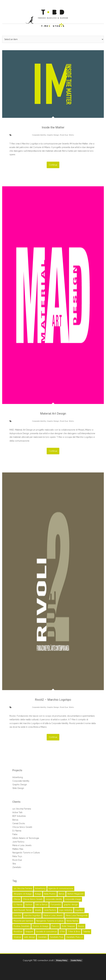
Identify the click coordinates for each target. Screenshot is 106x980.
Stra (14, 863)
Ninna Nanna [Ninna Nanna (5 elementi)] (72, 920)
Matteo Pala (18, 848)
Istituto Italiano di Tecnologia (26, 837)
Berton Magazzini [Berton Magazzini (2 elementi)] (75, 893)
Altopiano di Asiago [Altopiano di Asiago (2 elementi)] (23, 893)
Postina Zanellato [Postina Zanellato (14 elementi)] (22, 926)
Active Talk (17, 812)
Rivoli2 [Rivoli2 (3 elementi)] (81, 926)
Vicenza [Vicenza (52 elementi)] (17, 936)
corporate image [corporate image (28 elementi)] (73, 899)
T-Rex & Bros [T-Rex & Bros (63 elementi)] (74, 931)
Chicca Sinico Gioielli (22, 826)
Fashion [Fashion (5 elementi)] (29, 904)
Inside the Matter (53, 127)
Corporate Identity (39, 135)
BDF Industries (19, 815)
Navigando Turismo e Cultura (26, 852)
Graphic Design (53, 135)
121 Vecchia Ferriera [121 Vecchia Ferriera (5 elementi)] (23, 888)
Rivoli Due (64, 135)
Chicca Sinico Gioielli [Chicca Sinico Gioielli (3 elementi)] (33, 899)
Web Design (18, 788)
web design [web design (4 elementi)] (30, 936)
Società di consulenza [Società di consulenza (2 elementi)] (46, 931)
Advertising (18, 777)
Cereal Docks (19, 823)
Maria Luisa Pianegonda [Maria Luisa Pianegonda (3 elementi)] (77, 915)
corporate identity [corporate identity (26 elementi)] (54, 899)
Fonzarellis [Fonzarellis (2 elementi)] (56, 904)
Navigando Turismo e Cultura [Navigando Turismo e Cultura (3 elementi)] (50, 920)
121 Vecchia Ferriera (22, 808)
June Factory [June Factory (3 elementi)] (50, 909)
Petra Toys (17, 856)
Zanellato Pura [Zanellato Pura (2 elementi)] (56, 936)
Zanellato (17, 867)
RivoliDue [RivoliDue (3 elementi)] (18, 931)
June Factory (18, 841)
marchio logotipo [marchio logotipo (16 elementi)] (32, 915)
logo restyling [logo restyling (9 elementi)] (66, 909)
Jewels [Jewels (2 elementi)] (38, 909)
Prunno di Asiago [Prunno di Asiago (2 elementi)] (41, 926)
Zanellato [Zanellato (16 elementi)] (42, 936)
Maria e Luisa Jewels (22, 845)
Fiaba (15, 834)
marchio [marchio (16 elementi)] (17, 915)
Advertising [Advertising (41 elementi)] (40, 888)
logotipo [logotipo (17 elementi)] (79, 909)
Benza (15, 819)
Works (71, 135)
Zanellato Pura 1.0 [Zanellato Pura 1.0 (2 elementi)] (75, 936)
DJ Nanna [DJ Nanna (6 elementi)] (18, 904)
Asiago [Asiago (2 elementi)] (38, 893)
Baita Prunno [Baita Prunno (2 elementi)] (50, 893)
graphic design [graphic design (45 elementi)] (71, 904)
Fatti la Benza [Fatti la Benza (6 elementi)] (41, 904)
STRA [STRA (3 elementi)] (62, 931)
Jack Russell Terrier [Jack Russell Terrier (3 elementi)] (23, 909)
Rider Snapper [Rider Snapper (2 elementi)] (68, 926)
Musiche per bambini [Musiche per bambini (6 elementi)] (23, 920)
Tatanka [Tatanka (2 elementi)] (87, 931)
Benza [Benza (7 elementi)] (62, 893)
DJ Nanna (17, 830)
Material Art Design (53, 413)
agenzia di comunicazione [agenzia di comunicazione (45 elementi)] (61, 888)
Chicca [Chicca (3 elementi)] (17, 899)
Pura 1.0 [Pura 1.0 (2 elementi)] (55, 926)
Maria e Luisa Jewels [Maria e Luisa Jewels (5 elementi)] (53, 915)
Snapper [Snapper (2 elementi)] (29, 931)
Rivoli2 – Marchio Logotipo (53, 699)
